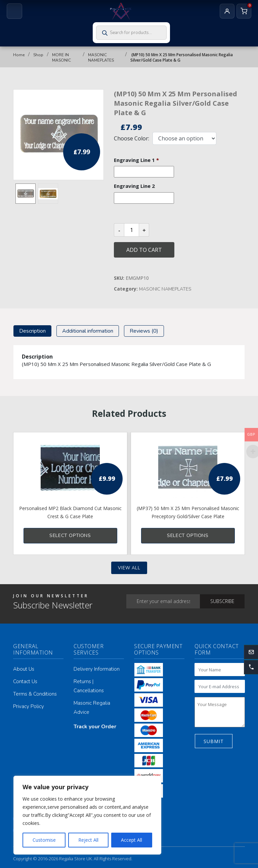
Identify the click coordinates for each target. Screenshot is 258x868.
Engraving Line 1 (136, 160)
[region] (87, 815)
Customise (44, 840)
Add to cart (144, 250)
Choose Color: (132, 138)
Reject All (88, 840)
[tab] (32, 331)
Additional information (88, 331)
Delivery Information (97, 669)
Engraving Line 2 (134, 186)
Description (32, 331)
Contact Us (25, 681)
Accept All (132, 840)
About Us (24, 669)
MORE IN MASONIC (61, 58)
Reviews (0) (144, 331)
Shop (38, 55)
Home (19, 55)
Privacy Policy (29, 706)
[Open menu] (14, 11)
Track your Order (95, 727)
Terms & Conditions (35, 694)
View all (129, 568)
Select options (70, 536)
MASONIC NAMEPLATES (101, 58)
